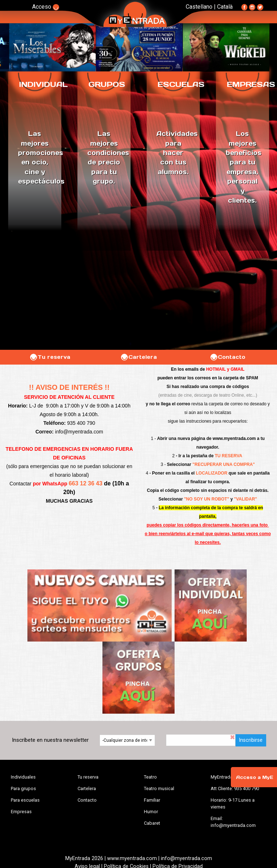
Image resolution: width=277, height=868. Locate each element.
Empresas (21, 812)
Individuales (23, 777)
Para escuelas (25, 800)
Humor (151, 812)
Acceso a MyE (255, 777)
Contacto (227, 357)
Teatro (150, 777)
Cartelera (138, 357)
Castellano (199, 7)
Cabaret (152, 823)
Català (225, 7)
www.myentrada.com (234, 439)
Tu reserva (50, 357)
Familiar (152, 800)
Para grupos (23, 788)
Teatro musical (159, 788)
